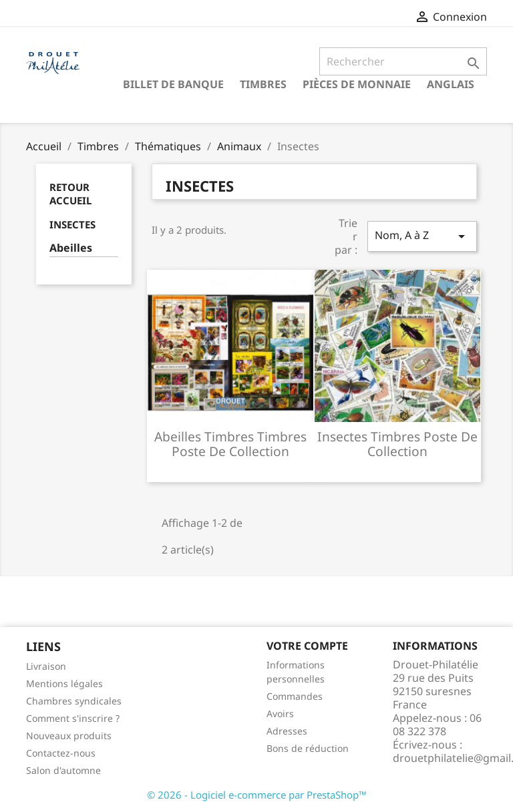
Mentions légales (64, 683)
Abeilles (71, 248)
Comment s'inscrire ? (73, 718)
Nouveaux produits (69, 736)
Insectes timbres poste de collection (397, 444)
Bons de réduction (308, 748)
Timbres (263, 84)
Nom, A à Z (422, 236)
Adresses (287, 731)
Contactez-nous (61, 753)
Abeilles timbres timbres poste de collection (230, 444)
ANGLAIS (451, 84)
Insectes (72, 224)
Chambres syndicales (74, 701)
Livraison (46, 666)
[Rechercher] (403, 61)
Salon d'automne (63, 770)
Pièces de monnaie (357, 84)
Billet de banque (173, 84)
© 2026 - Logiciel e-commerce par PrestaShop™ (257, 795)
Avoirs (280, 714)
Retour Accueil (70, 194)
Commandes (295, 696)
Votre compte (307, 646)
